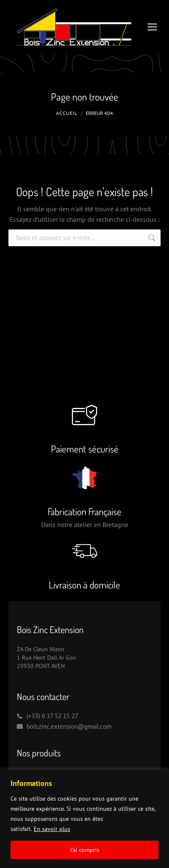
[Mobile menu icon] (152, 27)
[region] (84, 819)
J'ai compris (85, 850)
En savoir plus (52, 829)
